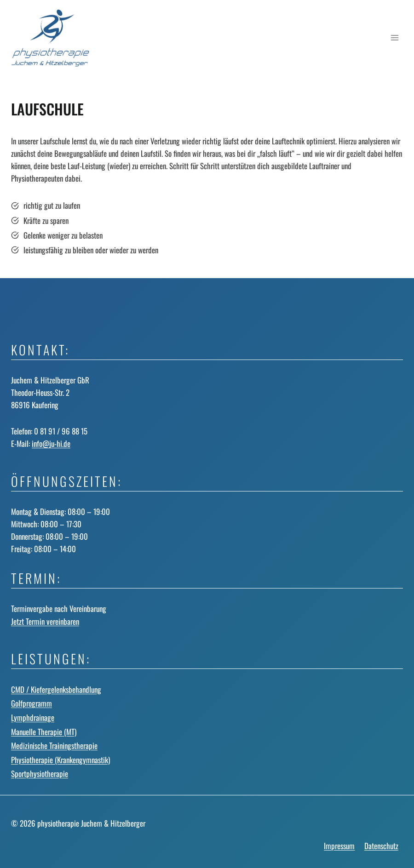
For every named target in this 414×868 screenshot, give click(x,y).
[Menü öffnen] (394, 38)
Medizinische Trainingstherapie (54, 745)
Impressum (339, 846)
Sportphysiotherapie (40, 774)
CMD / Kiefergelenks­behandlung (56, 689)
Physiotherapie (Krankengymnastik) (60, 760)
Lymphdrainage (33, 717)
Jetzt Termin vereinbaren (45, 621)
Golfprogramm (32, 703)
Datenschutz (381, 846)
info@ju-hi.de (51, 443)
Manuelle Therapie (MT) (44, 732)
